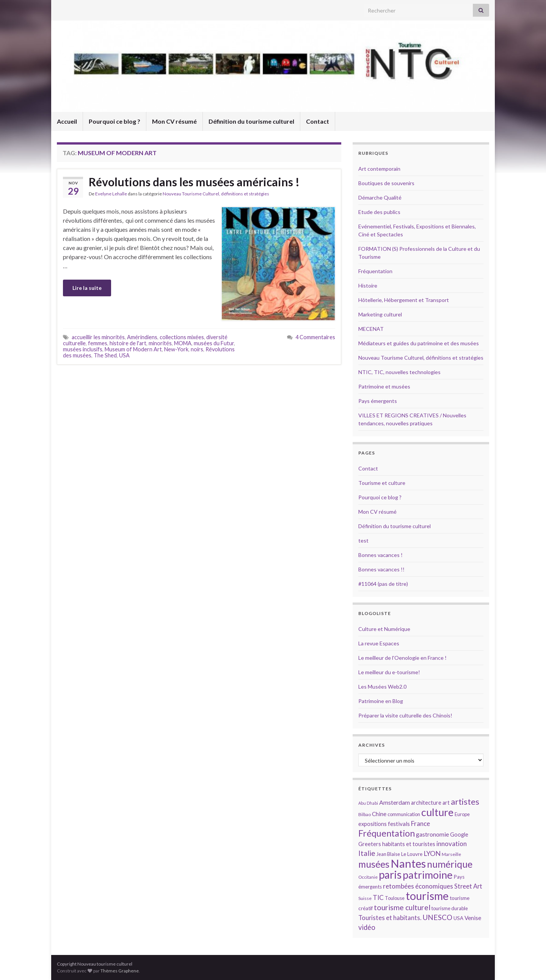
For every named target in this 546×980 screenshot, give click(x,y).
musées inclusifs (83, 349)
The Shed (105, 355)
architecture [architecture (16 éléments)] (426, 803)
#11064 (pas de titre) (383, 584)
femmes (98, 343)
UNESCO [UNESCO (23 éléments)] (437, 917)
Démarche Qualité (380, 197)
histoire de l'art (128, 343)
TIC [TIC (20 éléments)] (378, 897)
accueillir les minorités (98, 337)
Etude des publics (379, 212)
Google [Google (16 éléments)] (459, 834)
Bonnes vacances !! (381, 569)
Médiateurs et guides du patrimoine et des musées (419, 343)
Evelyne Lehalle (111, 194)
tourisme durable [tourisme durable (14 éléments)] (450, 908)
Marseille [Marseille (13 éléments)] (451, 854)
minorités (160, 343)
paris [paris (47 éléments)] (390, 875)
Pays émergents (378, 401)
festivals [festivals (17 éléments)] (399, 824)
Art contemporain (379, 169)
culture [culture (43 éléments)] (437, 812)
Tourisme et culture (382, 483)
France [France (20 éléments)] (420, 823)
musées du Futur (214, 343)
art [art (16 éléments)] (446, 803)
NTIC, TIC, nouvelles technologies (399, 372)
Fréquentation (375, 271)
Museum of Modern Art (133, 349)
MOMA (183, 343)
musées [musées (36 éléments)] (374, 864)
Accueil (67, 121)
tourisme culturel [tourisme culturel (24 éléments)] (402, 907)
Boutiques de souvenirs (386, 183)
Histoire (368, 286)
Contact (318, 121)
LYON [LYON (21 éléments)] (432, 853)
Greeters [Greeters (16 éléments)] (370, 844)
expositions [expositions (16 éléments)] (373, 824)
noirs (197, 349)
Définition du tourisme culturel (251, 121)
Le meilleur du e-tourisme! (389, 672)
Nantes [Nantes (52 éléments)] (408, 863)
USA (124, 355)
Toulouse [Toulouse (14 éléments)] (395, 898)
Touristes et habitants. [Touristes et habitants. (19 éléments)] (390, 918)
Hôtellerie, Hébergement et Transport (404, 300)
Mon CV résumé (174, 121)
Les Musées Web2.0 (382, 687)
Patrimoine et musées (384, 386)
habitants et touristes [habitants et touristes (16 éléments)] (409, 844)
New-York (176, 349)
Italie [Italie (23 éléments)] (367, 853)
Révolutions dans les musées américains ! (194, 182)
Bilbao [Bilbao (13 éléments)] (365, 814)
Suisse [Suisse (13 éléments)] (365, 898)
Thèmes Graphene (120, 971)
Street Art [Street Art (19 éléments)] (468, 886)
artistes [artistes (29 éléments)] (465, 801)
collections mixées (182, 337)
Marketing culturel (380, 314)
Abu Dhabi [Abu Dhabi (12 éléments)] (368, 803)
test (363, 540)
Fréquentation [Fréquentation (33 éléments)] (387, 833)
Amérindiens (142, 337)
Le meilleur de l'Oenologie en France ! (402, 658)
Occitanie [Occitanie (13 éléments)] (368, 877)
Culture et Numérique (384, 629)
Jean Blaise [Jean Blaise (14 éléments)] (388, 854)
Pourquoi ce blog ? (115, 121)
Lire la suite (87, 288)
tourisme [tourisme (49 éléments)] (427, 896)
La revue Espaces (379, 643)
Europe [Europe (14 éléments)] (462, 814)
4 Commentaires (315, 337)
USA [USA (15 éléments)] (458, 918)
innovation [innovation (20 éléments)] (452, 844)
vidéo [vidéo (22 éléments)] (367, 927)
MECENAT (371, 329)
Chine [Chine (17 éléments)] (379, 814)
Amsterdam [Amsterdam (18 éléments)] (395, 802)
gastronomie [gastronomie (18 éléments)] (432, 834)
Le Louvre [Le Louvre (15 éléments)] (412, 854)
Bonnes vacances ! (380, 555)
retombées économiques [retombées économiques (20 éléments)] (418, 886)
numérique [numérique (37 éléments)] (450, 864)
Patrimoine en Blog (381, 701)
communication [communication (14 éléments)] (404, 814)
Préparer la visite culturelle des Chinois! (405, 715)
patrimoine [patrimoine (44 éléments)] (428, 875)
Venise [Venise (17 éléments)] (473, 918)
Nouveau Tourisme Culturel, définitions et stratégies (216, 194)
